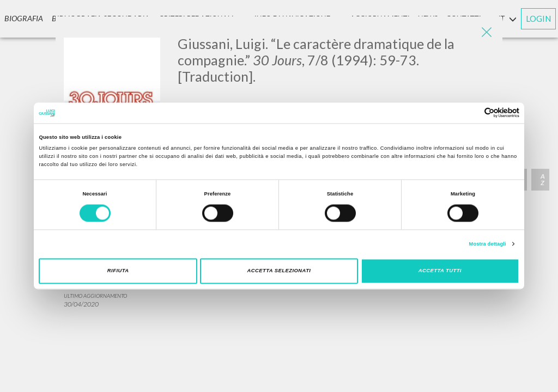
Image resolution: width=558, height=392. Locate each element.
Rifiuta (118, 271)
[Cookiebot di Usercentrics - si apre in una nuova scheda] (472, 113)
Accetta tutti (440, 271)
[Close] (486, 33)
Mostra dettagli (488, 244)
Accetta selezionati (279, 271)
